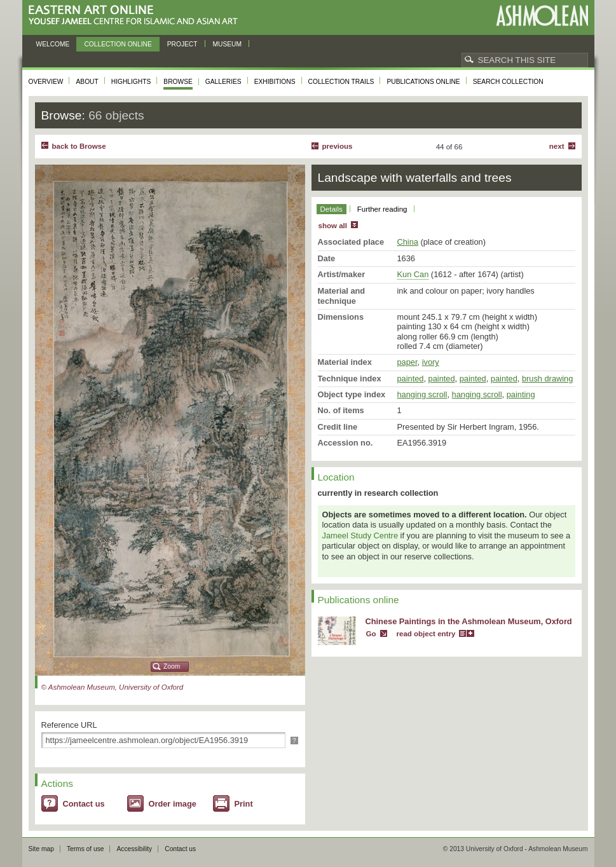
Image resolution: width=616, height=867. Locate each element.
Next (557, 146)
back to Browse (79, 146)
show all (333, 226)
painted (411, 379)
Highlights (131, 82)
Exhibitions (275, 82)
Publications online (423, 82)
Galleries (223, 82)
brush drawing (547, 379)
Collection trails (341, 82)
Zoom (172, 666)
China (408, 242)
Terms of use (86, 849)
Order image (173, 804)
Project (182, 44)
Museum (228, 44)
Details (332, 209)
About (87, 82)
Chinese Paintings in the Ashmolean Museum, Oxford (469, 621)
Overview (46, 82)
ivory (431, 362)
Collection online (118, 44)
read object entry (426, 634)
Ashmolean (542, 16)
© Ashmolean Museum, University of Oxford (113, 687)
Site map (41, 849)
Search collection (508, 82)
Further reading (382, 209)
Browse (178, 82)
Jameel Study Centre (360, 536)
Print (244, 804)
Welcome (53, 44)
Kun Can (413, 274)
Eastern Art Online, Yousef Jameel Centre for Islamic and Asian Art (136, 16)
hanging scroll (422, 394)
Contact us (84, 804)
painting (521, 394)
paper (407, 362)
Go (371, 634)
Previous (338, 146)
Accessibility (134, 849)
